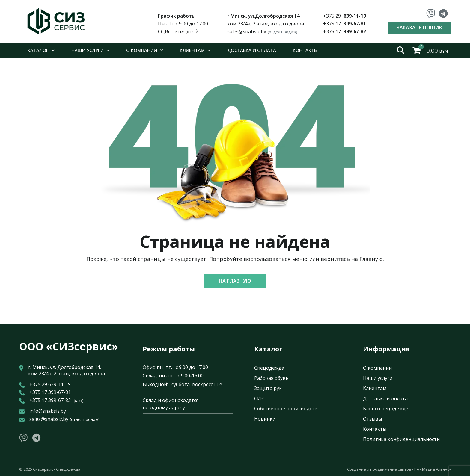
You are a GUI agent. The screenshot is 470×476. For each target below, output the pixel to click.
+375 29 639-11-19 (50, 384)
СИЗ (259, 398)
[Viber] (431, 13)
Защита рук (268, 388)
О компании (377, 368)
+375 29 (345, 16)
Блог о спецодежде (386, 409)
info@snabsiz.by (48, 411)
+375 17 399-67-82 (57, 400)
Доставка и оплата (385, 398)
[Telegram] (443, 13)
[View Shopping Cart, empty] (431, 50)
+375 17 (345, 24)
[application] (52, 50)
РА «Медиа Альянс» (433, 469)
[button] (235, 281)
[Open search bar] (401, 50)
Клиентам (375, 388)
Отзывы (372, 419)
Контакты (375, 429)
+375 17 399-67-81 (50, 392)
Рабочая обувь (271, 378)
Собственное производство (287, 409)
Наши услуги (378, 378)
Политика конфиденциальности (401, 439)
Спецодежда (269, 368)
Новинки (265, 419)
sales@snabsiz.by (262, 31)
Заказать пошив (419, 28)
